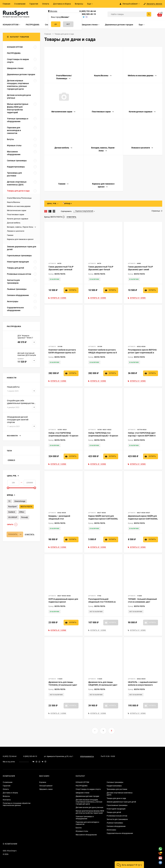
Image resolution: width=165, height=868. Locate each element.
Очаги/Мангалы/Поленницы (19, 198)
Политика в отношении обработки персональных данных (17, 804)
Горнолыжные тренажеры (117, 805)
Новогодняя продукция (116, 809)
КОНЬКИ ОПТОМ (82, 782)
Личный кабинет (46, 786)
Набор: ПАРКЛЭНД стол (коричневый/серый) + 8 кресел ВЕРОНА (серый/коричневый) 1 (103, 436)
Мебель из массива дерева (19, 206)
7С (9, 501)
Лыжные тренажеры (115, 823)
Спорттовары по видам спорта (88, 789)
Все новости (14, 436)
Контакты (7, 800)
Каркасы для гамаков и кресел (20, 239)
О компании (20, 4)
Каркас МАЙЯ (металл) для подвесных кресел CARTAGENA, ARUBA (103, 519)
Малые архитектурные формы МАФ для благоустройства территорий (90, 812)
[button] (129, 865)
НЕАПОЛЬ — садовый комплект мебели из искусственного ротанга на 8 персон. (143, 685)
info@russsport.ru (87, 756)
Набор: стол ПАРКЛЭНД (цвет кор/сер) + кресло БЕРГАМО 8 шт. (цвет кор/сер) (142, 436)
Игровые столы (82, 831)
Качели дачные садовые (18, 219)
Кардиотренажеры (114, 786)
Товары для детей (114, 812)
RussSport (12, 507)
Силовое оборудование (116, 826)
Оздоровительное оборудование (120, 833)
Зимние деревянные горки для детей (121, 802)
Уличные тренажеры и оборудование (85, 818)
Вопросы (79, 4)
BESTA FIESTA (26, 507)
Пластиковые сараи (16, 214)
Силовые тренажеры (115, 782)
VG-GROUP (13, 517)
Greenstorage (20, 501)
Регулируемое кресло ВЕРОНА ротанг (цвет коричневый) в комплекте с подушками (142, 353)
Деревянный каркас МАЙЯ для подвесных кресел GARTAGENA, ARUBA (143, 519)
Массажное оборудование (86, 835)
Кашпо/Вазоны (14, 202)
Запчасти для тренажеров (117, 819)
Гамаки (10, 235)
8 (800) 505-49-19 (88, 14)
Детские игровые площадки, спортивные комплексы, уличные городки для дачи (89, 802)
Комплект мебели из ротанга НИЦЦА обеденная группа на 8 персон (103, 353)
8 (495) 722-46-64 (88, 11)
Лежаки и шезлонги (16, 231)
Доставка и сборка (62, 4)
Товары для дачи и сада (116, 798)
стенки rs (11, 460)
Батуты (79, 828)
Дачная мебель (14, 223)
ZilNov (22, 512)
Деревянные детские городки (87, 796)
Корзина (43, 782)
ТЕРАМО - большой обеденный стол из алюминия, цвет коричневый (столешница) (142, 602)
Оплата (46, 4)
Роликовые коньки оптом (117, 816)
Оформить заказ (46, 789)
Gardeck (12, 512)
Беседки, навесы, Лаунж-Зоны (20, 227)
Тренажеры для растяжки (117, 789)
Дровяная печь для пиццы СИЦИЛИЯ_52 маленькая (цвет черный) (103, 685)
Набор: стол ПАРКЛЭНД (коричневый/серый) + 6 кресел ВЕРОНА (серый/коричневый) (63, 436)
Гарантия (34, 4)
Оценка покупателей (83, 211)
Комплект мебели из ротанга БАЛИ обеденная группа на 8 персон (62, 353)
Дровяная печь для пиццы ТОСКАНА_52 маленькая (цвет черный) (63, 685)
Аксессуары (111, 830)
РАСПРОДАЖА (82, 786)
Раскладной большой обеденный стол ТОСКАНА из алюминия (102, 602)
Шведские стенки (82, 793)
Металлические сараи (17, 210)
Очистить (30, 534)
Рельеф (24, 517)
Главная (6, 4)
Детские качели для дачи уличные (89, 807)
